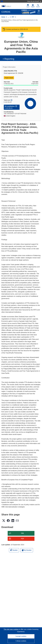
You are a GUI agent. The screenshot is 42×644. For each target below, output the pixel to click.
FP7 (13, 17)
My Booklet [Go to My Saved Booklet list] (27, 550)
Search (38, 6)
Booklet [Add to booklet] (14, 550)
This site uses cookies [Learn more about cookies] (11, 629)
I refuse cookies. (21, 641)
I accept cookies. (21, 636)
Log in (28, 6)
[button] (33, 6)
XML (23, 533)
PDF (23, 539)
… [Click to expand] (8, 17)
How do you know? (34, 1)
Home (3, 17)
